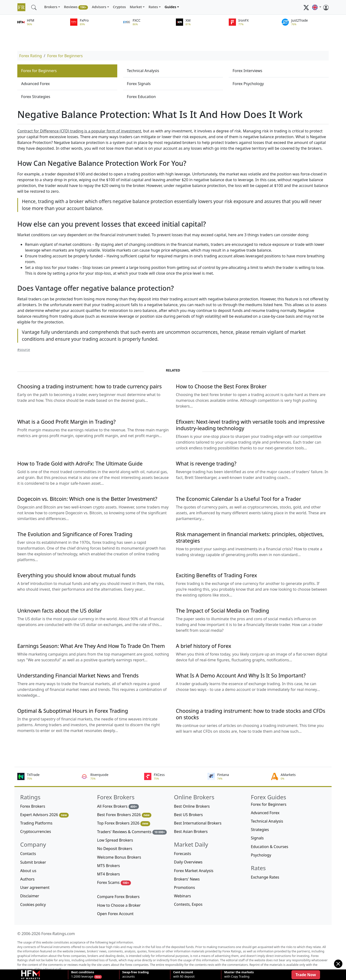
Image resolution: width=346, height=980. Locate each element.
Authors (27, 879)
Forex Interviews (247, 71)
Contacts (28, 854)
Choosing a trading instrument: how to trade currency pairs (90, 386)
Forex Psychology (248, 84)
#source (24, 350)
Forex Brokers (33, 806)
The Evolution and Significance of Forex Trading (75, 534)
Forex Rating (31, 56)
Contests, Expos (188, 904)
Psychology (261, 855)
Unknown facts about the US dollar (60, 611)
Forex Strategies (36, 97)
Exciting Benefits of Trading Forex (216, 575)
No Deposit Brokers (115, 849)
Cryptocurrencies (36, 831)
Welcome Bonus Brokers (119, 857)
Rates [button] (153, 7)
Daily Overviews (188, 862)
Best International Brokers (198, 823)
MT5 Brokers (108, 866)
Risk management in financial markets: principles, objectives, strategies (250, 537)
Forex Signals (139, 84)
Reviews (76, 7)
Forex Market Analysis (194, 871)
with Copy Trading (239, 974)
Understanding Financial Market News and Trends (78, 675)
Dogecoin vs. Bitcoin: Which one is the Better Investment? (87, 499)
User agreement (35, 887)
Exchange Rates (265, 877)
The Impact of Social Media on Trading (222, 611)
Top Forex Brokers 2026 (124, 823)
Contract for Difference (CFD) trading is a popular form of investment (79, 131)
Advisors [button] (99, 7)
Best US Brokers (188, 815)
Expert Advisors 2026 (44, 815)
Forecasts (182, 854)
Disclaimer (30, 896)
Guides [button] (170, 7)
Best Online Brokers (192, 806)
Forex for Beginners (65, 56)
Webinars (182, 896)
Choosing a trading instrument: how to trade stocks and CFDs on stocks (251, 714)
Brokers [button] (51, 7)
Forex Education (141, 97)
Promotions (184, 887)
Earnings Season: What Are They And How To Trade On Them (91, 646)
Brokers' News (187, 879)
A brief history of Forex (204, 646)
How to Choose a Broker (119, 905)
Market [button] (136, 7)
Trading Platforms (36, 823)
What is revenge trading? (206, 463)
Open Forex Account (115, 914)
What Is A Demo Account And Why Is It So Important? (241, 675)
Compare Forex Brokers (118, 897)
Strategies (260, 830)
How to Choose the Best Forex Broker (221, 386)
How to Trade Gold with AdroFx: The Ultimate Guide (80, 463)
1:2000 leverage (83, 974)
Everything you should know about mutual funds (77, 575)
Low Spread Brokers (115, 840)
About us (28, 871)
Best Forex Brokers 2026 (124, 815)
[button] (317, 7)
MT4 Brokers (108, 874)
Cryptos (119, 7)
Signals (257, 838)
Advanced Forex (35, 84)
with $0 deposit (184, 974)
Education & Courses (269, 847)
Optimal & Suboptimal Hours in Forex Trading (73, 711)
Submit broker (33, 862)
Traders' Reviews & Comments (132, 832)
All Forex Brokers (118, 806)
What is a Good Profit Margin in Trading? (66, 422)
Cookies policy (33, 905)
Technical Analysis (143, 71)
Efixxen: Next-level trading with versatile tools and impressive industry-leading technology (250, 425)
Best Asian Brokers (191, 831)
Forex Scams (114, 883)
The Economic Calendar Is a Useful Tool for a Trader (238, 499)
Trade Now (306, 975)
